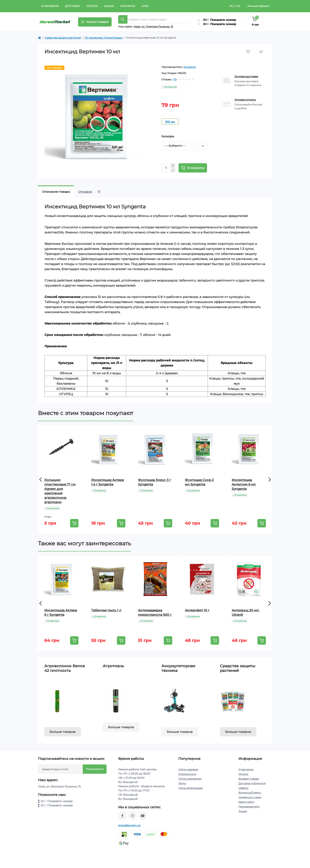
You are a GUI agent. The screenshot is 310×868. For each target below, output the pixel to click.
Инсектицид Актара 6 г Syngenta (61, 612)
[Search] (123, 19)
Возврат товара (249, 779)
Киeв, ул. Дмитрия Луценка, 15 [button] (153, 26)
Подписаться (95, 769)
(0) (175, 80)
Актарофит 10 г (197, 610)
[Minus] (173, 170)
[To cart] (74, 523)
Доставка (72, 6)
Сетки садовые (188, 769)
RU (232, 6)
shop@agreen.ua (129, 825)
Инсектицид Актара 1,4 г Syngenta (108, 482)
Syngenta (190, 67)
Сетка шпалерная (190, 779)
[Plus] (173, 166)
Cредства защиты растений (63, 38)
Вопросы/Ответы (250, 793)
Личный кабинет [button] (258, 6)
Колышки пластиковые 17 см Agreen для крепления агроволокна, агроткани (60, 491)
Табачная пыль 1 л (106, 610)
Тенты (182, 783)
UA (238, 6)
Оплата (92, 6)
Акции (109, 6)
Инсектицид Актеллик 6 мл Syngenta (244, 484)
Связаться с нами (250, 797)
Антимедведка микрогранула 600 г (155, 612)
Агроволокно (187, 774)
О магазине (50, 6)
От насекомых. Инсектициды (104, 38)
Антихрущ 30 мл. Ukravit (246, 612)
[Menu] (95, 22)
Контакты (128, 6)
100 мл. (170, 122)
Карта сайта (246, 802)
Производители (249, 807)
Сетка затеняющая (190, 788)
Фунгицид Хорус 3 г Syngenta (154, 482)
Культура (168, 136)
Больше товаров (63, 732)
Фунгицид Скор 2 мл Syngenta (199, 482)
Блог (145, 6)
